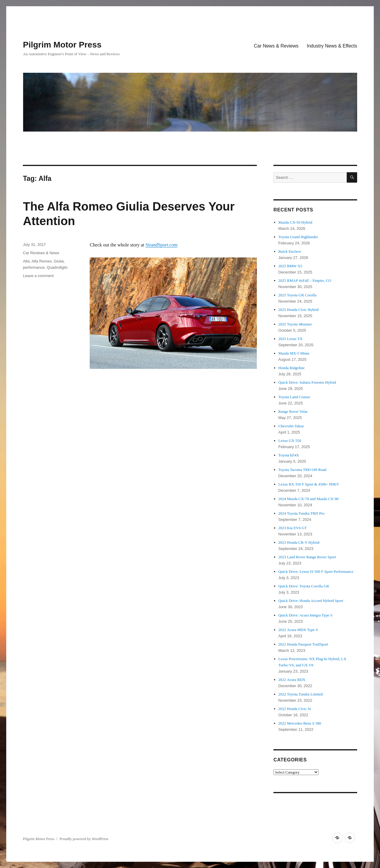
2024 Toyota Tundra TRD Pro (301, 513)
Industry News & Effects (332, 46)
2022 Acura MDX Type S (298, 630)
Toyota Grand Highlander (298, 237)
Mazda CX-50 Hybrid (295, 222)
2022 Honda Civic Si (295, 709)
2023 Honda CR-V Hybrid (299, 542)
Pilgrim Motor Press (62, 45)
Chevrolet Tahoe (291, 426)
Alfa (26, 261)
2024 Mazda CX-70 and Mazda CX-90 (309, 499)
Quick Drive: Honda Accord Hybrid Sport (311, 601)
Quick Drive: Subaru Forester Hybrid (307, 382)
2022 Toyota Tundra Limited (301, 694)
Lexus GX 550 (290, 441)
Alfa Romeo (42, 261)
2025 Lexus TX (290, 339)
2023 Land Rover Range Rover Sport (307, 557)
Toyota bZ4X (289, 455)
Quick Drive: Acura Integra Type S (305, 615)
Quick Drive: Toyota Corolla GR (304, 586)
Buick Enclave (290, 251)
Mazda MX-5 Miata (294, 353)
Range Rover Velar (293, 411)
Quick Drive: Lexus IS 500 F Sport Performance (316, 571)
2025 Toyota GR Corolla (297, 295)
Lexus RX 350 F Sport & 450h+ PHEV (309, 484)
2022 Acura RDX (292, 680)
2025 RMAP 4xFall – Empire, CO (305, 280)
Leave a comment (38, 276)
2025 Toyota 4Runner (295, 324)
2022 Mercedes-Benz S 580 (300, 723)
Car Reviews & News (41, 253)
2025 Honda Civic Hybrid (299, 310)
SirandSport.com (161, 245)
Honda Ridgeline (292, 368)
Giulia (59, 261)
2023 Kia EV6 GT (293, 528)
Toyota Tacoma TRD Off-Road (303, 470)
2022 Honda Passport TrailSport (303, 644)
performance (34, 267)
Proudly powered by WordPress (84, 839)
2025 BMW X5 (290, 266)
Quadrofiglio (57, 267)
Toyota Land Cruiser (294, 397)
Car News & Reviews (276, 46)
